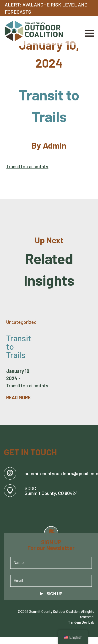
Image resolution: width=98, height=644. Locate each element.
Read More (18, 397)
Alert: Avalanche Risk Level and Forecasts (46, 8)
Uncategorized (21, 322)
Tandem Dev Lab (81, 622)
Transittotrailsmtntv (27, 166)
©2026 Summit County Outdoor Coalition (49, 611)
